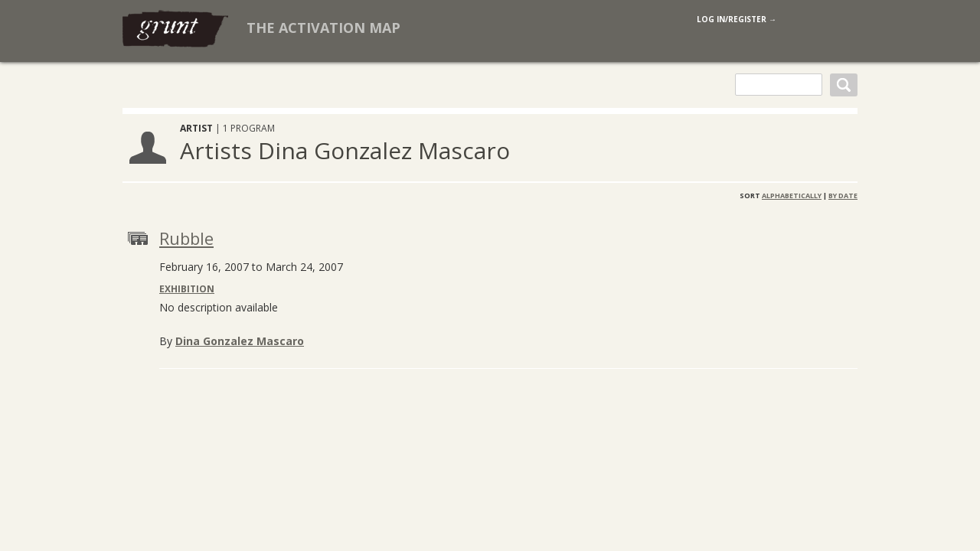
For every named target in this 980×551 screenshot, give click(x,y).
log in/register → (737, 19)
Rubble (186, 238)
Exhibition (187, 289)
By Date (843, 196)
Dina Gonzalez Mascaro (240, 341)
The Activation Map (323, 28)
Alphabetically (792, 196)
